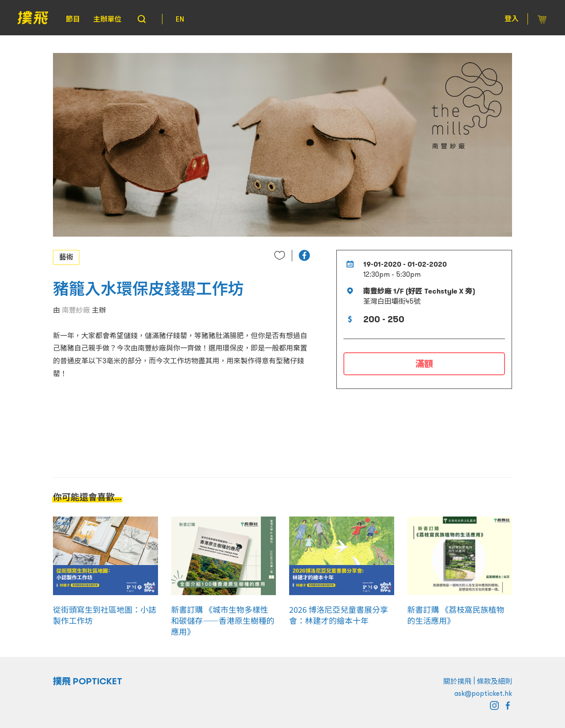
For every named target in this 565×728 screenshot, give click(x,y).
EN (180, 19)
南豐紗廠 (76, 310)
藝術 (66, 257)
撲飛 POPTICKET (88, 681)
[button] (304, 255)
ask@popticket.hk (483, 693)
